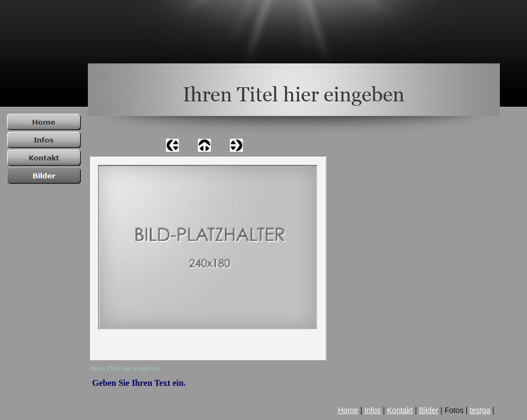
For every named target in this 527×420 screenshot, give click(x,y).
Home (348, 410)
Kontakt (400, 410)
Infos (372, 410)
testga (480, 410)
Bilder (429, 410)
